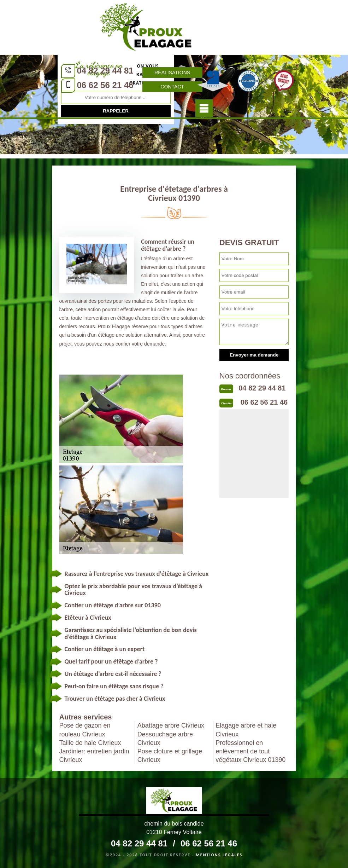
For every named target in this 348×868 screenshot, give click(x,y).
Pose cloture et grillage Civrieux (170, 756)
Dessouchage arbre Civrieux (165, 739)
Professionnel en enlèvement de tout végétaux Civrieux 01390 (250, 751)
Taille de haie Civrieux (90, 743)
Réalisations (172, 73)
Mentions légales (219, 855)
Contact (172, 87)
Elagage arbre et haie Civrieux (246, 730)
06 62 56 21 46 (105, 85)
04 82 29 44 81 (105, 71)
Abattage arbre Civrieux (171, 725)
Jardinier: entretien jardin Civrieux (94, 756)
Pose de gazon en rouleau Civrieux (85, 730)
